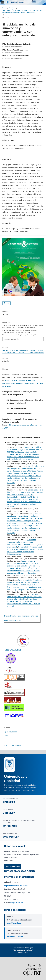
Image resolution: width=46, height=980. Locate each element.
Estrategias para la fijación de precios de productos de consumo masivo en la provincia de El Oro (25, 492)
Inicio (4, 8)
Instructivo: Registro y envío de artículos (21, 616)
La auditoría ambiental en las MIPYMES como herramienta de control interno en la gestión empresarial (25, 543)
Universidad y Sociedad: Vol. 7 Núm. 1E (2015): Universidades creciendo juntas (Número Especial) (24, 603)
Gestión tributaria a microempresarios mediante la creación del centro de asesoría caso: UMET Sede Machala (25, 468)
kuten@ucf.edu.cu (14, 923)
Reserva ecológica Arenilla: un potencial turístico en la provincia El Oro (25, 581)
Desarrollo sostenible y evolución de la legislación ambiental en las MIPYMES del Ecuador (25, 450)
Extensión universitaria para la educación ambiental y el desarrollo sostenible (25, 597)
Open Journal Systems (12, 745)
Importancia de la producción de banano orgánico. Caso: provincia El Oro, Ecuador (23, 563)
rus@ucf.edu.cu (17, 903)
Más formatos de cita (11, 339)
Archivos (12, 8)
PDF (7, 303)
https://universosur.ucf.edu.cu (16, 886)
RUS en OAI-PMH (13, 867)
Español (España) (10, 732)
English (7, 735)
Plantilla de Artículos (13, 620)
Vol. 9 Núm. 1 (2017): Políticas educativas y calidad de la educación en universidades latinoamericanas (22, 11)
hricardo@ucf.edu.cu (15, 936)
